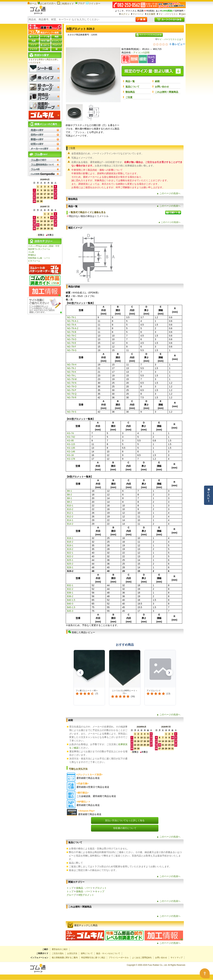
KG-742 (71, 437)
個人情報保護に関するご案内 (65, 958)
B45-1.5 (71, 607)
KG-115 (71, 444)
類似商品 (130, 92)
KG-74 (70, 433)
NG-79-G (72, 350)
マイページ (138, 14)
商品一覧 (130, 81)
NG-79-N (72, 383)
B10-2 (70, 509)
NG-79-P (72, 390)
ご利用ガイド (65, 4)
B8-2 (70, 502)
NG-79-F (72, 347)
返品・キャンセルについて (108, 953)
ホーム (32, 3)
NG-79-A (72, 325)
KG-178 (71, 459)
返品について (132, 87)
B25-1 (70, 560)
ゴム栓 (31, 252)
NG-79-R (72, 397)
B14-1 (70, 520)
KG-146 (71, 452)
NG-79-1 (72, 317)
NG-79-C (72, 336)
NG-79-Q (72, 394)
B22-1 (70, 553)
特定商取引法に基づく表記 (93, 958)
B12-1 (70, 513)
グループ (71, 895)
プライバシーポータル (119, 958)
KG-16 (70, 455)
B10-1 (70, 506)
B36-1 (70, 593)
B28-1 (70, 567)
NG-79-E (72, 343)
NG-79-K (72, 372)
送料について (87, 953)
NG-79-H (72, 365)
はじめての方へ (47, 3)
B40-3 (70, 604)
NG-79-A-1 (73, 321)
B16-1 (70, 538)
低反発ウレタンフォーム (39, 249)
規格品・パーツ (84, 888)
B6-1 (70, 491)
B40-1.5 (71, 600)
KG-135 (71, 448)
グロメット (101, 888)
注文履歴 (151, 14)
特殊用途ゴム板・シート (39, 258)
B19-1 (70, 545)
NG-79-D (72, 339)
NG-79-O (72, 387)
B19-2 (70, 549)
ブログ (80, 3)
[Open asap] (205, 973)
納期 (157, 81)
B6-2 (70, 495)
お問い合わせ (162, 87)
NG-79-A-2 (73, 328)
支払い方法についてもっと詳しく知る (125, 820)
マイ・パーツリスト (168, 14)
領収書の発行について (125, 828)
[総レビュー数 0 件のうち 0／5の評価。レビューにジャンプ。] (169, 44)
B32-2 (70, 589)
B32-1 (70, 585)
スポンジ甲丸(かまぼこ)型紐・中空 (44, 246)
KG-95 (70, 441)
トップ (70, 888)
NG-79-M (72, 379)
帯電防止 (32, 255)
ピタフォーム (34, 261)
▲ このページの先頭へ (169, 193)
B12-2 (70, 517)
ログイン (125, 14)
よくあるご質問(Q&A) (142, 958)
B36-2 (70, 596)
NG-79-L (72, 376)
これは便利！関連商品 (167, 92)
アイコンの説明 (141, 53)
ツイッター (93, 3)
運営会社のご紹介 (60, 949)
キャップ (100, 891)
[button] (80, 673)
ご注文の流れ (58, 953)
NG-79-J (71, 368)
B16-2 (70, 542)
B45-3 (70, 611)
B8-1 (70, 498)
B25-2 (70, 564)
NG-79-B (72, 332)
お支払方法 (72, 953)
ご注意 (129, 97)
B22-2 (70, 556)
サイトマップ (177, 958)
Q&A (183, 14)
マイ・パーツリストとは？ (169, 39)
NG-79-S (72, 412)
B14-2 (70, 524)
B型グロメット (86, 895)
